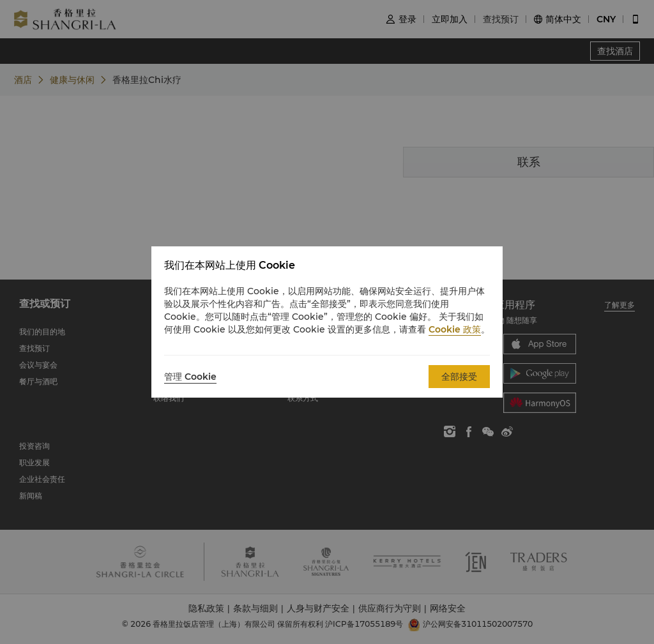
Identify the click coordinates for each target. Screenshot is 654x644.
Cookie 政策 (455, 329)
